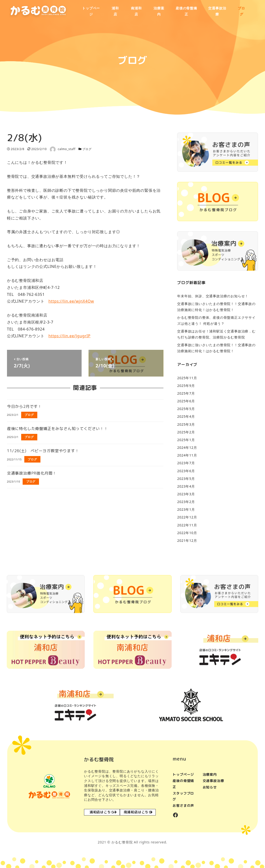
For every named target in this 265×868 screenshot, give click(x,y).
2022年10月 (187, 533)
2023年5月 (186, 479)
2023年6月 (186, 471)
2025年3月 (186, 424)
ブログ (87, 149)
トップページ (183, 774)
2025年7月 (186, 393)
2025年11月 (187, 378)
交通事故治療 (213, 781)
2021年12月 (187, 540)
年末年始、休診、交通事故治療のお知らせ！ (213, 296)
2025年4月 (186, 416)
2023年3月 (186, 494)
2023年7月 (186, 463)
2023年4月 (186, 486)
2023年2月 (186, 502)
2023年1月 (186, 509)
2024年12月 (187, 447)
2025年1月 (186, 440)
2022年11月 (187, 525)
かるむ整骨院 (122, 842)
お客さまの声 (183, 805)
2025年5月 (186, 409)
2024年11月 (187, 455)
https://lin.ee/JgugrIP (69, 336)
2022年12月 (187, 517)
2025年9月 (186, 386)
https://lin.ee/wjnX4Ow (71, 301)
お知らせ (210, 787)
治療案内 (210, 774)
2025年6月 (186, 401)
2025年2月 (186, 432)
